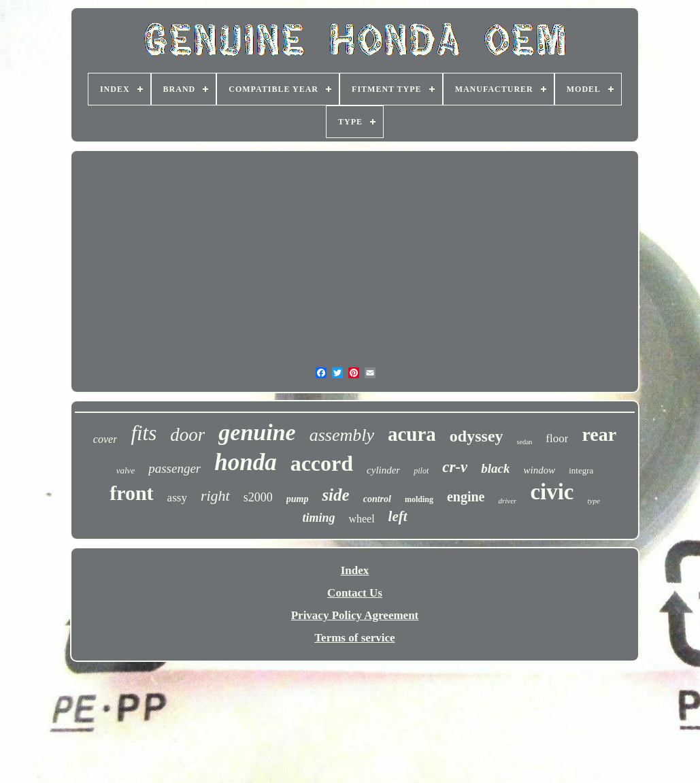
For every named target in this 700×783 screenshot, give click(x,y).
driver (507, 501)
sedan (525, 442)
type (594, 501)
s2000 (258, 497)
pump (298, 499)
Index (355, 570)
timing (318, 518)
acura (412, 434)
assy (177, 498)
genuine (257, 432)
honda (245, 462)
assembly (342, 435)
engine (466, 497)
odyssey (477, 436)
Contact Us (355, 593)
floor (557, 438)
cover (105, 439)
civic (552, 492)
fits (144, 433)
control (377, 499)
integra (581, 470)
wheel (361, 519)
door (187, 435)
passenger (174, 468)
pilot (421, 471)
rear (599, 434)
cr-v (455, 467)
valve (126, 470)
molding (419, 499)
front (131, 493)
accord (322, 463)
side (335, 495)
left (398, 516)
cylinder (383, 470)
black (495, 468)
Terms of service (354, 638)
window (539, 470)
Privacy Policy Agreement (355, 615)
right (215, 496)
